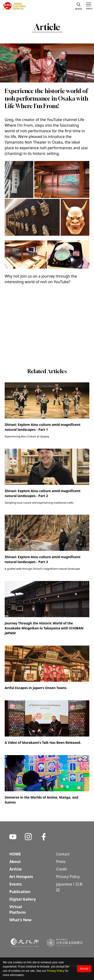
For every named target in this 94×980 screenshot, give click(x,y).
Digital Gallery (23, 899)
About (15, 862)
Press (61, 862)
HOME (15, 854)
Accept (84, 969)
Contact (63, 854)
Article (16, 869)
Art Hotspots (21, 877)
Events (16, 884)
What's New (20, 920)
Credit (61, 869)
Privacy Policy (56, 971)
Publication (20, 892)
